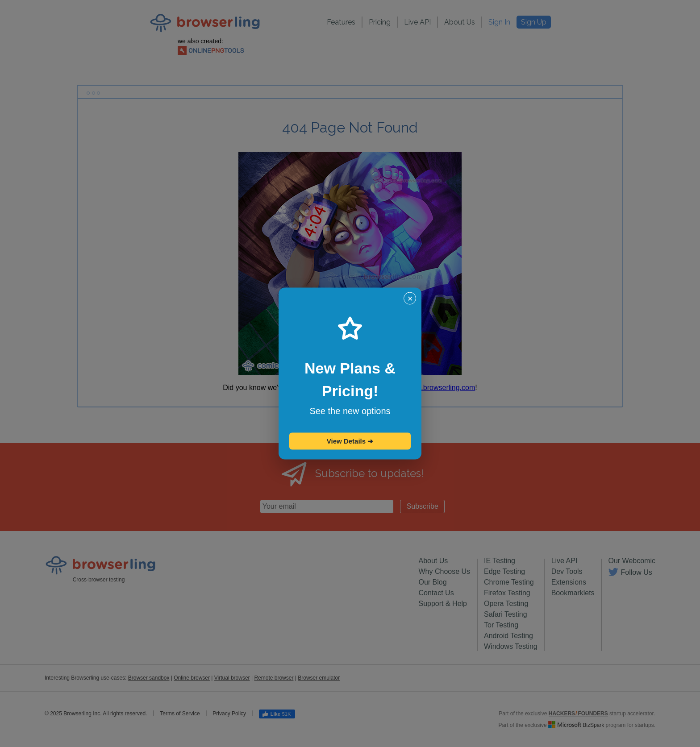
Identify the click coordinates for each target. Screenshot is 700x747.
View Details (350, 441)
